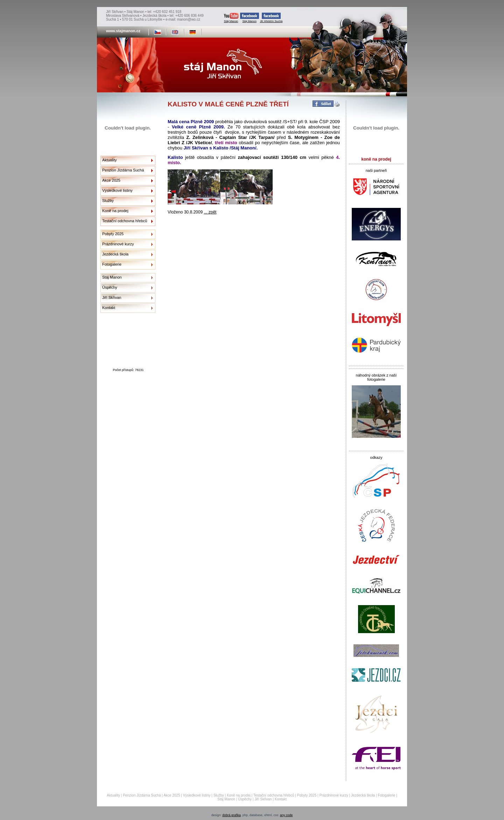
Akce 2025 (111, 180)
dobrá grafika (232, 815)
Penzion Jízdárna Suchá (123, 170)
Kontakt (109, 308)
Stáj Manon (231, 18)
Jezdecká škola (115, 254)
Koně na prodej (115, 211)
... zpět (210, 212)
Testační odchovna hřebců (125, 221)
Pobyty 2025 (113, 234)
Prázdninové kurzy (118, 244)
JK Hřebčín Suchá (271, 18)
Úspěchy (110, 287)
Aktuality (110, 160)
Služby (108, 201)
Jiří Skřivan (112, 297)
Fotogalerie (112, 264)
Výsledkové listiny (117, 190)
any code (286, 815)
